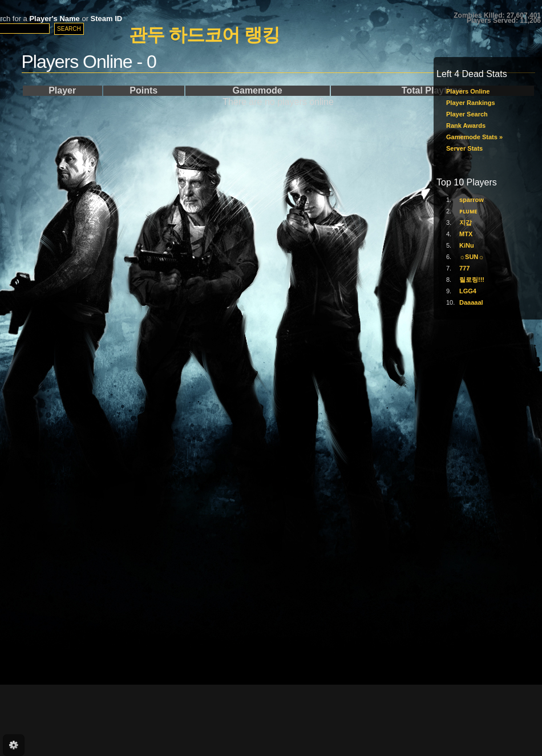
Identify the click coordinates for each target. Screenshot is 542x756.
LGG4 (468, 291)
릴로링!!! (472, 280)
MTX (466, 234)
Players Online (468, 91)
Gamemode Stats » (474, 137)
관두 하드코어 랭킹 (204, 35)
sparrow (472, 200)
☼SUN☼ (472, 257)
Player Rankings (471, 103)
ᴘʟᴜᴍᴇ (468, 211)
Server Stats (464, 148)
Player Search (467, 114)
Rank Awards (466, 126)
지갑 (466, 223)
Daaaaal (471, 302)
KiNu (467, 245)
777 (464, 268)
